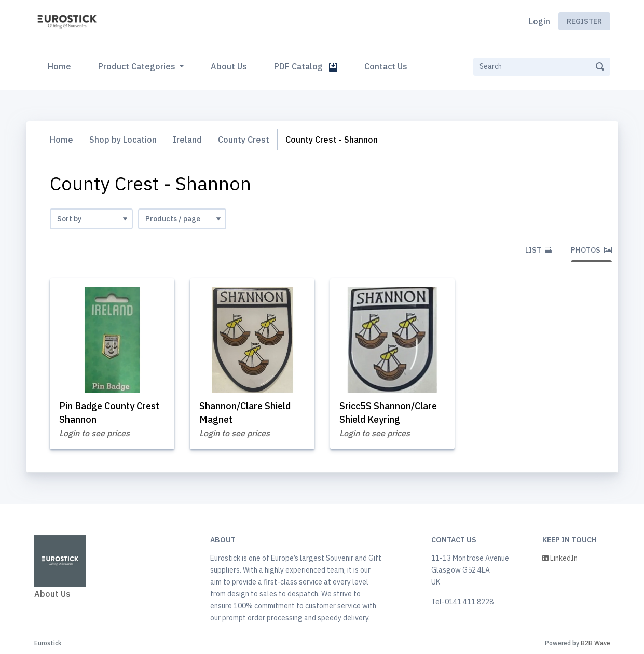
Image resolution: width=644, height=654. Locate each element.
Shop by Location (123, 140)
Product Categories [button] (138, 66)
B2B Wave (595, 643)
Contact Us (386, 66)
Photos (591, 250)
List (539, 250)
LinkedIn (560, 558)
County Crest (244, 140)
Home (61, 65)
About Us (229, 66)
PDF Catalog (306, 66)
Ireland (187, 140)
